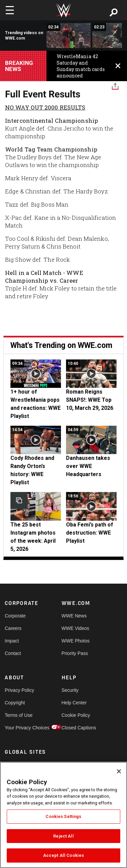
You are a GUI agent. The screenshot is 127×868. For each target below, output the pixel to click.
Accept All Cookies (63, 855)
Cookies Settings (63, 816)
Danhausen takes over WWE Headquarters (88, 466)
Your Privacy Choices (19, 728)
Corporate (15, 616)
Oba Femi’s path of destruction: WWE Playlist (90, 533)
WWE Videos (75, 628)
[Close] (119, 771)
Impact (12, 641)
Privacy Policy (19, 690)
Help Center (74, 703)
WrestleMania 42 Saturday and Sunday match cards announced (81, 66)
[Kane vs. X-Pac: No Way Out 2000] (69, 36)
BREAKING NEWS (19, 66)
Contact (13, 653)
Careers (13, 628)
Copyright (15, 703)
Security (70, 690)
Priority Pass (75, 653)
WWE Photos (76, 641)
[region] (63, 815)
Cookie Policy (76, 715)
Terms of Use (19, 715)
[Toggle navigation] (10, 10)
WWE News (74, 616)
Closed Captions (76, 728)
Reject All (63, 836)
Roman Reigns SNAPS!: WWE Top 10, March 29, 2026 (90, 400)
